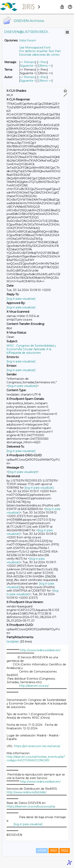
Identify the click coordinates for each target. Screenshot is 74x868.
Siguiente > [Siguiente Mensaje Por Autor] (28, 81)
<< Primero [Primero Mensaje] (28, 62)
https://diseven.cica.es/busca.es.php (31, 806)
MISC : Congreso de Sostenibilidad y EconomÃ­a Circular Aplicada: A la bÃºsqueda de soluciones (31, 349)
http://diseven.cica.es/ (34, 686)
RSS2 (65, 851)
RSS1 (54, 851)
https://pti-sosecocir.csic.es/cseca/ (37, 746)
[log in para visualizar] (21, 299)
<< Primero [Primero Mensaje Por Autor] (28, 77)
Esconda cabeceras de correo (39, 55)
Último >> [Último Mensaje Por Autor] (45, 81)
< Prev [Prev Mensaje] (43, 62)
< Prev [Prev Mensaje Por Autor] (43, 77)
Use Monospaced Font (35, 48)
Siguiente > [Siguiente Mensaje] (28, 66)
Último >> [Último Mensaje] (45, 66)
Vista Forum (28, 40)
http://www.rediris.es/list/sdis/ (26, 792)
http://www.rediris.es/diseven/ (40, 650)
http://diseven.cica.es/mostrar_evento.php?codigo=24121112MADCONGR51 (36, 759)
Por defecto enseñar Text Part (40, 51)
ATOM (42, 851)
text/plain (13, 642)
